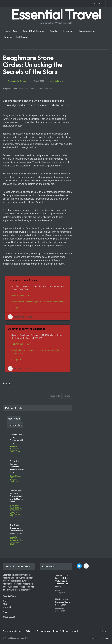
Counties (54, 31)
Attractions (68, 31)
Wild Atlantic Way (15, 515)
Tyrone (23, 81)
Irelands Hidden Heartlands (16, 541)
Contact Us (105, 638)
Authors (94, 638)
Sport (16, 31)
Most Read (14, 419)
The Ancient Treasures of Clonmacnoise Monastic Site (16, 529)
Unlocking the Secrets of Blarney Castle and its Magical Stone (16, 496)
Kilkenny (13, 450)
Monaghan (60, 608)
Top (104, 631)
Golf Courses (22, 37)
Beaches (8, 37)
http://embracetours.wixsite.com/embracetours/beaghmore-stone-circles (38, 352)
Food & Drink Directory (34, 31)
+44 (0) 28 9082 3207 (21, 295)
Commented (15, 425)
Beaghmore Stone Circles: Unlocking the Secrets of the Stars (32, 65)
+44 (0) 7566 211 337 (21, 344)
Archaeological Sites (20, 317)
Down (12, 476)
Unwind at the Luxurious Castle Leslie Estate (63, 602)
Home (7, 31)
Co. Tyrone (16, 308)
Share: (6, 384)
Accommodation (87, 31)
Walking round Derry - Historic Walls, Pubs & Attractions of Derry (62, 581)
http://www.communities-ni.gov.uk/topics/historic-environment (38, 302)
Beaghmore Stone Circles (22, 280)
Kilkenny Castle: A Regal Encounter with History (17, 439)
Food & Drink (61, 631)
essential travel (56, 81)
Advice (29, 631)
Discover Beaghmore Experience (27, 329)
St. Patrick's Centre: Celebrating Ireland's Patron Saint (17, 467)
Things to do (13, 81)
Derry (58, 590)
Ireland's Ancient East (15, 448)
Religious (14, 480)
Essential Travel (56, 14)
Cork (12, 507)
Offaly (12, 544)
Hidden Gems (16, 477)
